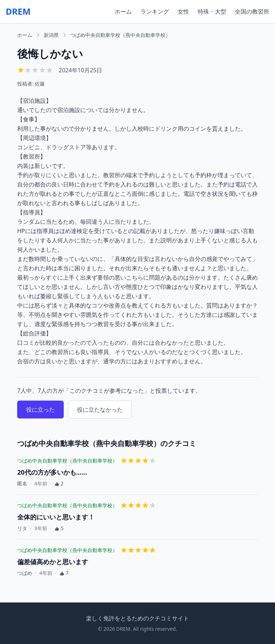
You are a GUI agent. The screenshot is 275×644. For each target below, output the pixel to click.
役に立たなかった (100, 410)
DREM (18, 11)
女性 (183, 11)
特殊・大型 (212, 11)
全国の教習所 (252, 11)
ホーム (123, 11)
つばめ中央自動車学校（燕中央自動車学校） (120, 35)
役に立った (40, 410)
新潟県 (51, 35)
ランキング (155, 11)
